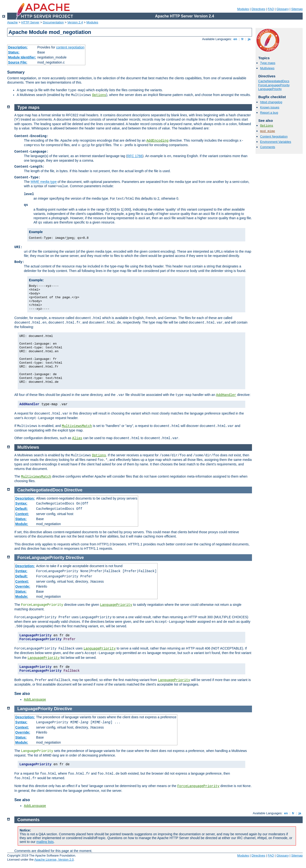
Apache (12, 22)
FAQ (271, 9)
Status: (14, 52)
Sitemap (297, 9)
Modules (243, 9)
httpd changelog (271, 102)
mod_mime (268, 131)
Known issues (270, 107)
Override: (23, 586)
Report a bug (269, 113)
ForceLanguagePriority (274, 85)
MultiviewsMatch (77, 426)
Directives (258, 9)
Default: (22, 509)
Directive (73, 490)
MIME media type (44, 182)
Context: (22, 514)
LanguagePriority (270, 89)
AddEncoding (157, 141)
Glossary (282, 9)
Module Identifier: (22, 57)
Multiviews (267, 68)
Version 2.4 (75, 22)
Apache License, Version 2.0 (54, 860)
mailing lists (45, 842)
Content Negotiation (274, 136)
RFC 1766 (135, 156)
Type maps (268, 63)
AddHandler (226, 395)
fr (243, 39)
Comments (268, 147)
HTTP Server (30, 22)
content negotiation (70, 47)
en (235, 39)
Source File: (18, 62)
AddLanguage (35, 700)
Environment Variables (276, 142)
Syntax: (21, 503)
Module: (22, 524)
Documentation (53, 22)
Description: (18, 47)
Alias (77, 438)
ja (249, 39)
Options (99, 95)
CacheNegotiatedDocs (274, 81)
